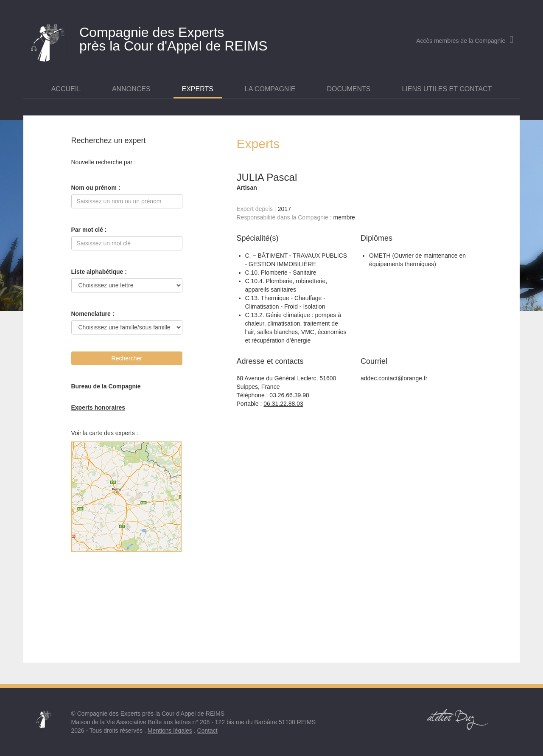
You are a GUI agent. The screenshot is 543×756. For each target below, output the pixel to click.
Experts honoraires (98, 408)
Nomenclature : (93, 314)
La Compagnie (270, 89)
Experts (198, 89)
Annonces (131, 89)
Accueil (66, 89)
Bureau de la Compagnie (106, 386)
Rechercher (127, 358)
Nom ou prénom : (96, 188)
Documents (348, 89)
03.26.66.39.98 (289, 395)
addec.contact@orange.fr (394, 378)
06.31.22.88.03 (283, 404)
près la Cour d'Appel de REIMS (189, 37)
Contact (207, 731)
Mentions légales (170, 731)
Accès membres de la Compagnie (465, 41)
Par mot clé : (89, 230)
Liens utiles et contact (447, 89)
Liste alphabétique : (99, 272)
